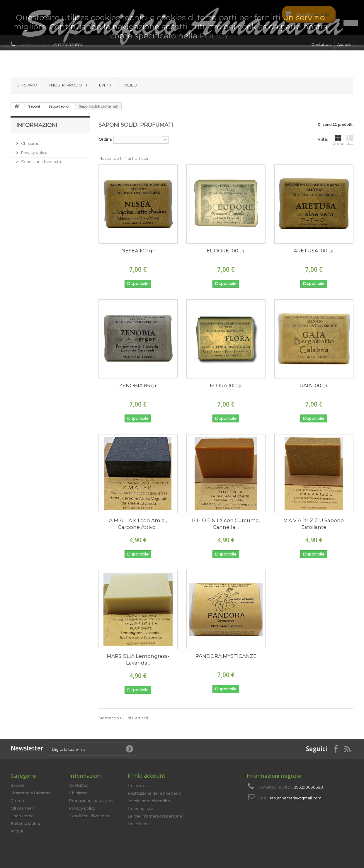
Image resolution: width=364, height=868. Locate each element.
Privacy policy (34, 150)
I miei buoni (139, 824)
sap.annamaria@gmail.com (295, 798)
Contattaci (79, 785)
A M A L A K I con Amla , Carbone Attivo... (138, 524)
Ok (351, 23)
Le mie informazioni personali (156, 816)
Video (131, 85)
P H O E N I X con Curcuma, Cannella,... (226, 524)
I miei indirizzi (140, 808)
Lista (350, 140)
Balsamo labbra (25, 823)
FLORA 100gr (226, 385)
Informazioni (37, 125)
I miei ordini (139, 786)
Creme (17, 801)
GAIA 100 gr (314, 385)
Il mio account (147, 776)
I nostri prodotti (68, 85)
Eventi (106, 85)
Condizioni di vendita (41, 159)
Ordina (105, 139)
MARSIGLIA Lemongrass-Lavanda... (138, 659)
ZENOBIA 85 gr (138, 385)
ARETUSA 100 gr (314, 251)
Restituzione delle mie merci (155, 793)
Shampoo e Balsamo (31, 793)
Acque (17, 831)
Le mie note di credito (149, 801)
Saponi (17, 785)
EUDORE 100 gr (226, 251)
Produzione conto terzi (91, 801)
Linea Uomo (22, 816)
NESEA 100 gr (138, 251)
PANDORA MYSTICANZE (226, 656)
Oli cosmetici (23, 808)
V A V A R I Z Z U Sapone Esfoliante (314, 524)
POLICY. (215, 36)
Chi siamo (27, 85)
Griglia (338, 140)
